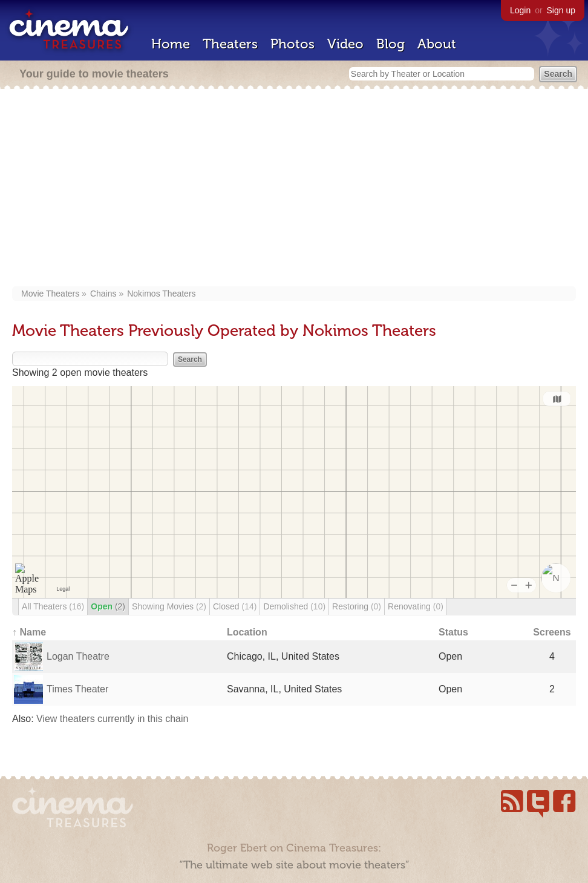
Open (108, 606)
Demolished (294, 606)
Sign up (561, 10)
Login (520, 10)
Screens (552, 632)
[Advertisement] (294, 189)
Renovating (416, 606)
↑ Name (29, 632)
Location (247, 632)
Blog (390, 44)
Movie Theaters (50, 294)
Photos (292, 44)
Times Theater (77, 689)
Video (345, 44)
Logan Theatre (78, 656)
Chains (103, 294)
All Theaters (53, 606)
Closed (235, 606)
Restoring (357, 606)
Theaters (230, 44)
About (437, 44)
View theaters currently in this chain (112, 719)
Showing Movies (169, 606)
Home (171, 44)
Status (453, 632)
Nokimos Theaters (161, 294)
